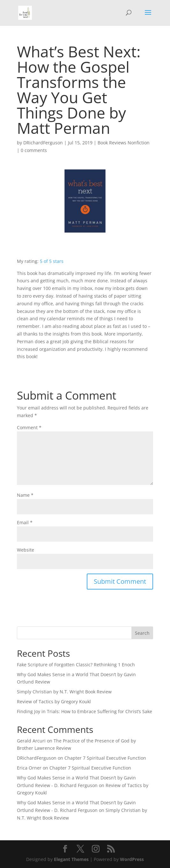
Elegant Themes (71, 859)
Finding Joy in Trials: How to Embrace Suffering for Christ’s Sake (85, 711)
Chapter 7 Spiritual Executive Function (105, 758)
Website (26, 550)
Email (25, 522)
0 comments (34, 150)
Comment (29, 427)
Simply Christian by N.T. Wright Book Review (64, 692)
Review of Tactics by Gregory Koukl (54, 702)
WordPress (132, 859)
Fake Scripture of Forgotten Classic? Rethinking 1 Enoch (76, 665)
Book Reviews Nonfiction (124, 143)
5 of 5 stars (52, 261)
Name (25, 495)
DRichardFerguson (43, 143)
